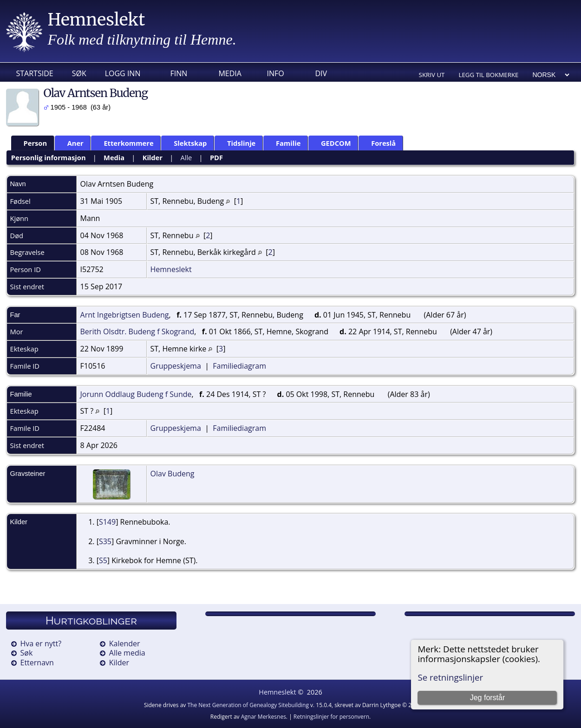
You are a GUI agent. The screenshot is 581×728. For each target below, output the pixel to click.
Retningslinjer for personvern (331, 717)
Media (230, 73)
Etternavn (37, 663)
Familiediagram (239, 366)
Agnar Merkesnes (264, 717)
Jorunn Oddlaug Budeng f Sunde (136, 394)
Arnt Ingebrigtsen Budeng (125, 315)
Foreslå (379, 143)
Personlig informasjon (49, 157)
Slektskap (186, 143)
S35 (105, 541)
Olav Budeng (173, 474)
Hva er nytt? (41, 643)
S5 (103, 560)
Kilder (153, 157)
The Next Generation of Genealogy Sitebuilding (248, 705)
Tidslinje (237, 143)
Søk (79, 73)
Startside (35, 73)
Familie (284, 143)
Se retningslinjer (450, 677)
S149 (107, 522)
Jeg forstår (488, 698)
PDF (216, 157)
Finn (179, 73)
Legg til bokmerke (488, 75)
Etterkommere (124, 143)
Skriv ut (432, 75)
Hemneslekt (97, 20)
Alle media (127, 653)
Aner (71, 143)
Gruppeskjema (176, 366)
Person (31, 143)
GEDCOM (332, 143)
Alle (186, 157)
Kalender (125, 643)
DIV (321, 73)
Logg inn (123, 73)
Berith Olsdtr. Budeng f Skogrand (137, 331)
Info (275, 73)
